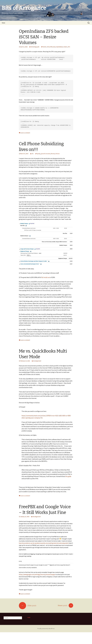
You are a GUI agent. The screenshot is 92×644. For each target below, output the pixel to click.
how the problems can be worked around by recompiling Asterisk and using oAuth (44, 543)
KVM (51, 47)
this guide (68, 476)
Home (3, 23)
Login (29, 617)
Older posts (28, 605)
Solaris (65, 47)
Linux (54, 47)
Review (53, 154)
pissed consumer (46, 154)
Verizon (57, 154)
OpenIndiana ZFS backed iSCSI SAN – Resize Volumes (44, 37)
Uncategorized (37, 361)
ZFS (69, 47)
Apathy (39, 154)
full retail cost (46, 277)
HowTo (44, 47)
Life (32, 154)
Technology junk (35, 47)
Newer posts (65, 605)
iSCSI (48, 47)
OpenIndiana (60, 47)
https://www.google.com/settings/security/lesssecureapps (37, 574)
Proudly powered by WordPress (46, 629)
